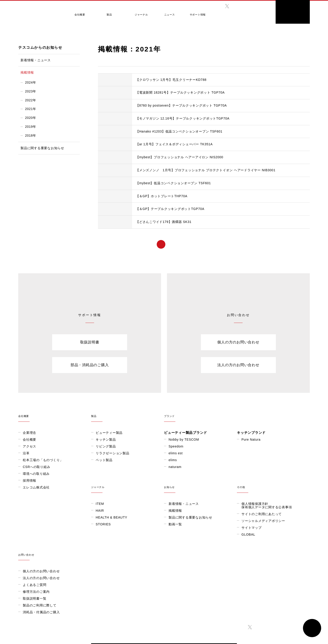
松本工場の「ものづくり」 (43, 460)
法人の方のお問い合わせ (238, 365)
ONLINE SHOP (293, 12)
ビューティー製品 (109, 433)
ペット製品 (104, 460)
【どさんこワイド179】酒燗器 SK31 (164, 222)
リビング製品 (106, 446)
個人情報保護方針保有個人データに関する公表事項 (194, 526)
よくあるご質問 (253, 538)
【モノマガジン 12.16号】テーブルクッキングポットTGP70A (183, 118)
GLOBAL (244, 13)
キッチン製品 (106, 440)
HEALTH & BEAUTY (39, 538)
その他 (200, 505)
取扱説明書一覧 (253, 552)
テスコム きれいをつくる (38, 10)
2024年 (31, 82)
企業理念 (29, 433)
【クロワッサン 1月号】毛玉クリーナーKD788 (171, 80)
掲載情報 (67, 32)
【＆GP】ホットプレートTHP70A (162, 196)
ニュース (162, 12)
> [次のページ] (233, 244)
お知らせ (128, 505)
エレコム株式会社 (36, 487)
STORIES (30, 545)
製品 (106, 12)
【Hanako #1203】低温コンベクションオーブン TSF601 (179, 131)
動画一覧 (102, 545)
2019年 (31, 127)
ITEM (27, 524)
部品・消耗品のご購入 (90, 365)
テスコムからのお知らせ (43, 32)
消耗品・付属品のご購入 (260, 565)
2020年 (31, 118)
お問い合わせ (273, 505)
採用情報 (29, 480)
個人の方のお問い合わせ (238, 342)
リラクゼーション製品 (113, 453)
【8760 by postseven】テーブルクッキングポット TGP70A (181, 105)
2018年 (31, 135)
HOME (22, 32)
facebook (218, 6)
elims (173, 460)
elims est (176, 453)
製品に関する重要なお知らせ (42, 148)
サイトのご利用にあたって (189, 534)
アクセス (29, 446)
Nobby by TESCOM (184, 440)
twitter (227, 6)
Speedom (176, 446)
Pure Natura (251, 440)
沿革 (26, 453)
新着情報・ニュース (36, 60)
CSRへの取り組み (36, 467)
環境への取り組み (36, 474)
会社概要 (79, 12)
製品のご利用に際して (258, 558)
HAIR (27, 531)
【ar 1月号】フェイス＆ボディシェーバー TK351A (174, 144)
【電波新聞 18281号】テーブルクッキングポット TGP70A (180, 92)
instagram (237, 6)
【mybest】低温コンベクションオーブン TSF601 (173, 183)
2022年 (31, 100)
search (263, 10)
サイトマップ (179, 548)
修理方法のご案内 (255, 545)
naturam (175, 467)
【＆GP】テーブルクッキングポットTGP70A (170, 209)
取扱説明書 (90, 342)
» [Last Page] (247, 244)
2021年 (31, 109)
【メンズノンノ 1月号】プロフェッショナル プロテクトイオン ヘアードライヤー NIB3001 (206, 170)
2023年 (31, 91)
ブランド (237, 413)
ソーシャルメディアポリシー (190, 541)
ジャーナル (135, 12)
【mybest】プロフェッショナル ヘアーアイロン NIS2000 (179, 157)
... (216, 244)
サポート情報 (188, 12)
